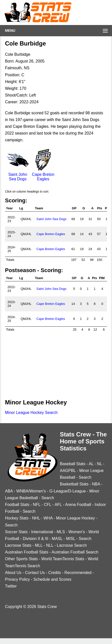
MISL (71, 539)
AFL (58, 505)
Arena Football (78, 505)
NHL (36, 518)
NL (100, 464)
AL (91, 464)
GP (74, 208)
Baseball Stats (73, 464)
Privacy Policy (17, 579)
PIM (102, 278)
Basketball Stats (74, 484)
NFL (37, 505)
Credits (55, 573)
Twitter (11, 586)
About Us (13, 573)
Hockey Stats (17, 518)
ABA (9, 491)
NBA (96, 484)
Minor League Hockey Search (31, 413)
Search (85, 477)
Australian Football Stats (27, 552)
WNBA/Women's (31, 491)
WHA (48, 518)
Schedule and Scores (52, 579)
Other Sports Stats (21, 559)
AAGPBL (68, 471)
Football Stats (17, 505)
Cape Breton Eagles (43, 174)
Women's (77, 532)
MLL (39, 545)
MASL (57, 539)
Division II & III (35, 539)
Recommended (78, 573)
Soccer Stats (16, 532)
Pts (100, 208)
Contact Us (35, 573)
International (42, 532)
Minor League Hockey (76, 518)
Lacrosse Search (72, 545)
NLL (50, 545)
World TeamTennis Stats (63, 559)
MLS (61, 532)
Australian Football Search (75, 552)
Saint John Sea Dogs (18, 174)
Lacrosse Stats (18, 545)
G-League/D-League (68, 491)
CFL (48, 505)
